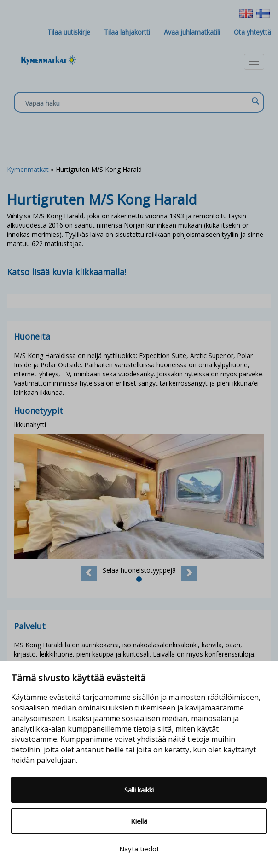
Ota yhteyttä (252, 32)
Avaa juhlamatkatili (192, 32)
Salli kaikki (139, 790)
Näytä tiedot (139, 849)
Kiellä (139, 821)
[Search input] (137, 103)
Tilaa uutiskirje (69, 32)
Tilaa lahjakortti (127, 32)
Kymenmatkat (28, 169)
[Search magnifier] (255, 101)
